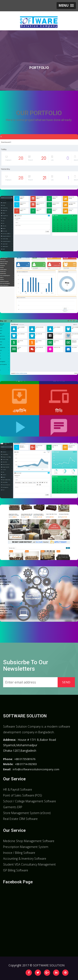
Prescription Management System (26, 847)
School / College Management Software (30, 801)
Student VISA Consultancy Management (29, 864)
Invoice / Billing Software (19, 853)
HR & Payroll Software (18, 789)
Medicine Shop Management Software (29, 841)
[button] (66, 6)
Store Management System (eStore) (27, 813)
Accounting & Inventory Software (25, 859)
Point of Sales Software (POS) (22, 795)
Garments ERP (13, 807)
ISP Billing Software (16, 870)
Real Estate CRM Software (20, 819)
